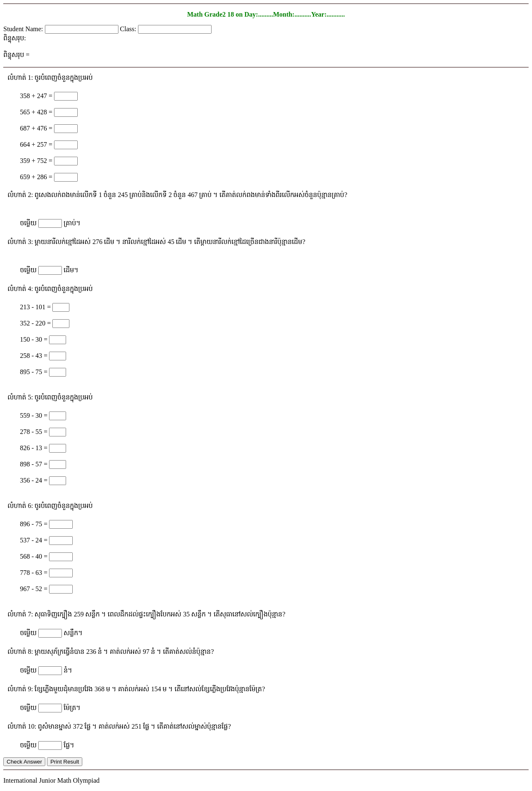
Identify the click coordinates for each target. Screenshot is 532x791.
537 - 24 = (34, 540)
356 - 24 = (34, 480)
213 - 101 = (36, 307)
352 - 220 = (36, 323)
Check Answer (24, 762)
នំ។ (68, 670)
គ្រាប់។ (72, 223)
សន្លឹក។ (73, 633)
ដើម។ (71, 270)
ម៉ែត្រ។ (72, 708)
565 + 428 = (37, 112)
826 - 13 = (34, 448)
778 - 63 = (34, 573)
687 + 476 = (37, 128)
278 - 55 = (34, 432)
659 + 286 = (37, 177)
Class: (129, 29)
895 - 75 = (34, 372)
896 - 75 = (34, 524)
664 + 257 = (37, 144)
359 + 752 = (37, 161)
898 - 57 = (34, 464)
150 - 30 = (34, 339)
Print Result (65, 762)
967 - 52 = (34, 589)
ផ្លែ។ (69, 745)
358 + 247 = (37, 96)
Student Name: (24, 29)
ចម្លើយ (29, 223)
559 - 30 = (34, 415)
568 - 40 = (34, 556)
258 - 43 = (34, 356)
